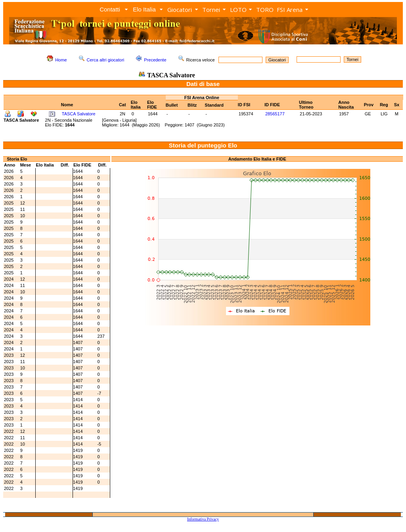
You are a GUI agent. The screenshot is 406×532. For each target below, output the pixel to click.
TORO (265, 10)
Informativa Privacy (203, 519)
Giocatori (180, 10)
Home (61, 60)
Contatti (110, 9)
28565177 (275, 114)
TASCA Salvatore (79, 114)
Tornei (211, 10)
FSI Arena (290, 10)
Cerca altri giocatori (106, 60)
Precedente (155, 60)
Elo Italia (144, 9)
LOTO (238, 10)
